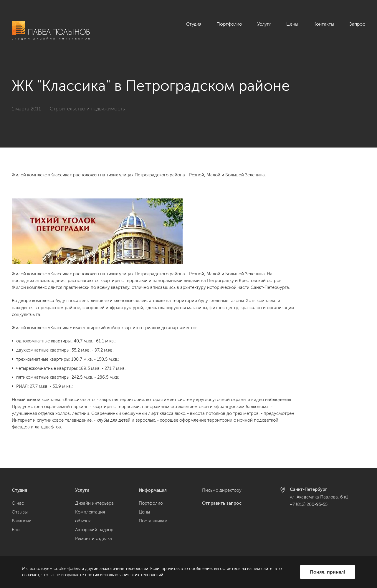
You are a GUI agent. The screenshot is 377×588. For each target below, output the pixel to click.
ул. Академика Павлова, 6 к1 (319, 497)
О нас (18, 503)
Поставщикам (153, 521)
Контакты (324, 24)
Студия (194, 24)
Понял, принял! (328, 572)
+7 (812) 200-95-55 (309, 504)
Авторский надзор (94, 530)
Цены (292, 24)
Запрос (357, 24)
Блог (16, 530)
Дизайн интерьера (94, 503)
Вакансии (22, 521)
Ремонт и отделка (94, 539)
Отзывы (20, 512)
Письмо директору (222, 490)
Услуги (264, 24)
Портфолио (229, 24)
